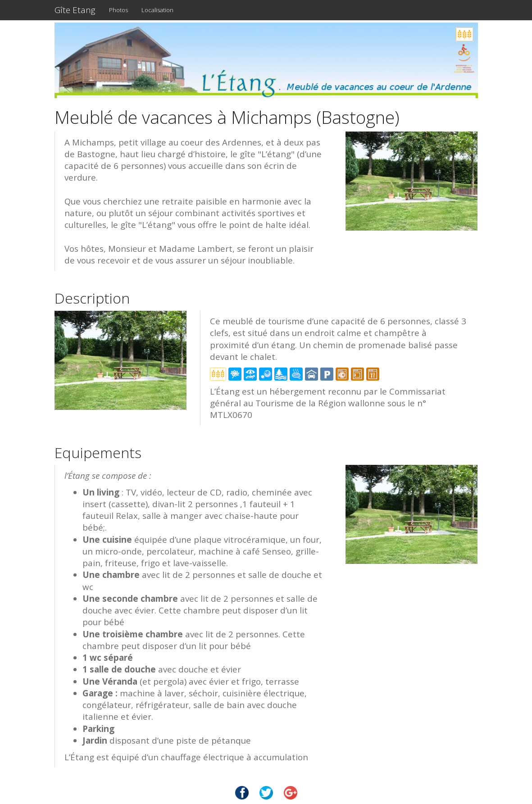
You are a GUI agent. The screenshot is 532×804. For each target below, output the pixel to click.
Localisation (157, 10)
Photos (118, 10)
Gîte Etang (75, 10)
